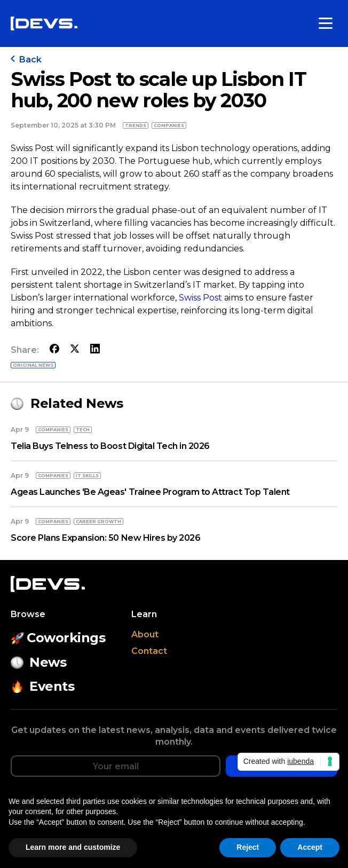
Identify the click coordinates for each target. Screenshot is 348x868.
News (38, 662)
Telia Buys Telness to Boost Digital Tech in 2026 (110, 446)
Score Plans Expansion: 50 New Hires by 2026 (105, 538)
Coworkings (58, 638)
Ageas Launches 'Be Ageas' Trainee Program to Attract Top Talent (150, 492)
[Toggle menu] (326, 23)
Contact (149, 651)
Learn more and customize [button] (73, 847)
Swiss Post (201, 298)
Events (42, 686)
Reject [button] (248, 847)
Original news (33, 365)
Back (26, 60)
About (145, 634)
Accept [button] (310, 847)
